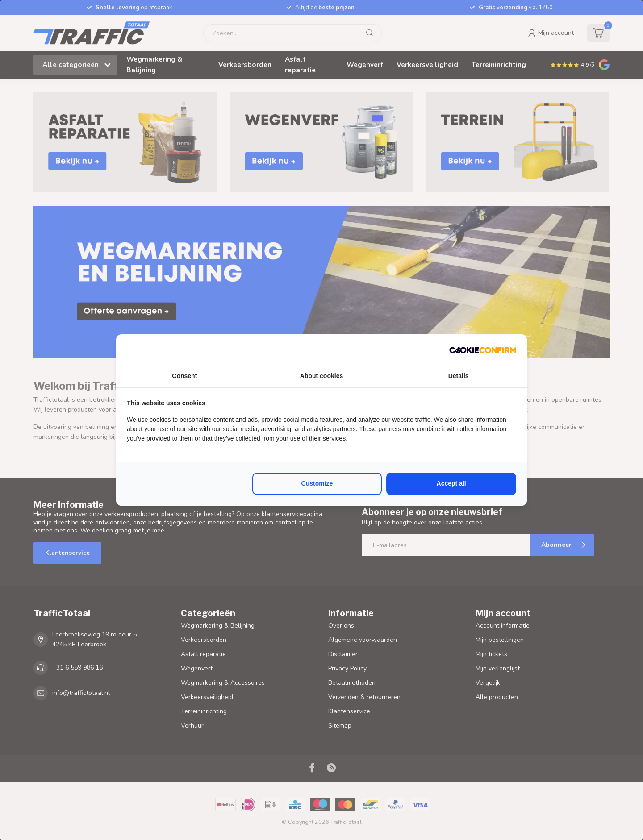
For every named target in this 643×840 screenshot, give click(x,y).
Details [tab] (459, 376)
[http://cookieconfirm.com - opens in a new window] (483, 350)
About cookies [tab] (321, 376)
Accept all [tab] (451, 483)
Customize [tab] (317, 483)
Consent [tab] (184, 376)
